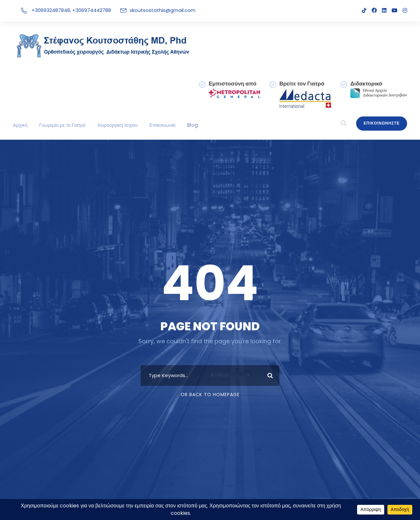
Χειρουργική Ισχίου (118, 125)
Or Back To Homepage (210, 395)
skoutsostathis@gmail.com (152, 10)
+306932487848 (49, 10)
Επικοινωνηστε (382, 123)
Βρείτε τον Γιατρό (302, 83)
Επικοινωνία (163, 125)
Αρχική (20, 125)
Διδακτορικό (366, 83)
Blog (192, 125)
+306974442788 (88, 10)
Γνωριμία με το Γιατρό (63, 125)
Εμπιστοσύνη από (233, 83)
